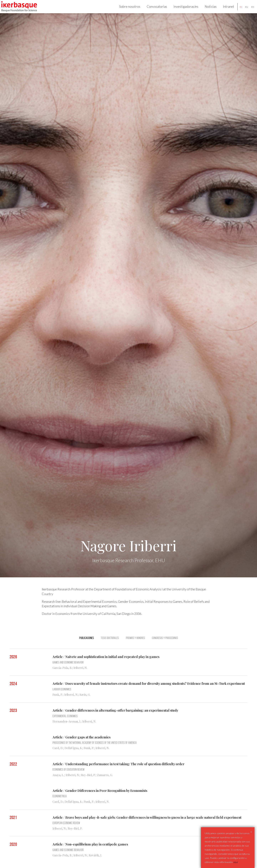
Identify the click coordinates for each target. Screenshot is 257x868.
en (249, 10)
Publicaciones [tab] (87, 645)
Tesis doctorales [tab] (110, 645)
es (237, 10)
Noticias (207, 10)
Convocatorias (153, 10)
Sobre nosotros (126, 10)
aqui (236, 862)
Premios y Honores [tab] (135, 645)
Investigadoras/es (182, 10)
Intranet (225, 10)
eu (243, 10)
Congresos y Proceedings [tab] (165, 645)
